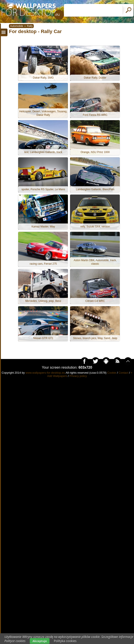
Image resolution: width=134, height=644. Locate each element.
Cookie (112, 373)
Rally (30, 26)
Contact (123, 373)
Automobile (17, 26)
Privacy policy (78, 376)
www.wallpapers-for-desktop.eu (45, 373)
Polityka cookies (65, 641)
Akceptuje (40, 641)
